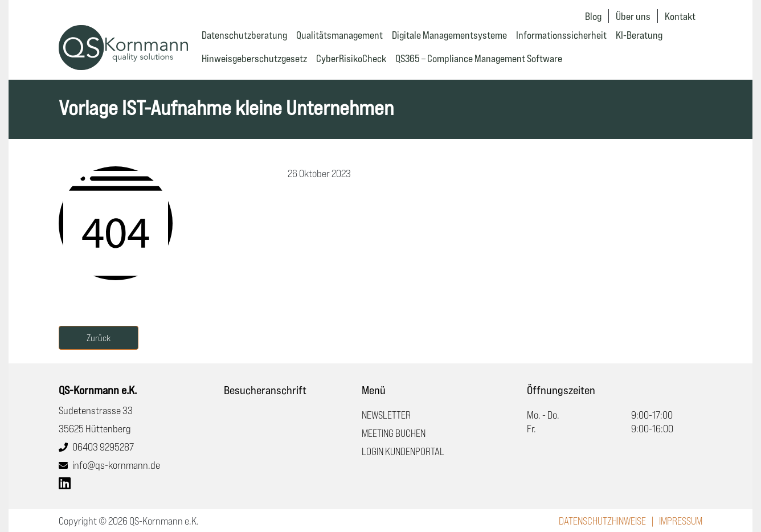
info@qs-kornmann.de (116, 465)
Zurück (99, 338)
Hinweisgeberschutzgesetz (254, 58)
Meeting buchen (394, 433)
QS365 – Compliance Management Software (479, 58)
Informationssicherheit (561, 35)
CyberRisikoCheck (351, 58)
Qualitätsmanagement (339, 35)
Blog (593, 16)
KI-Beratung (639, 35)
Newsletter (386, 415)
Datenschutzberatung (244, 35)
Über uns (633, 16)
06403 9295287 (103, 447)
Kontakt (680, 16)
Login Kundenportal (403, 451)
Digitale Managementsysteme (449, 35)
